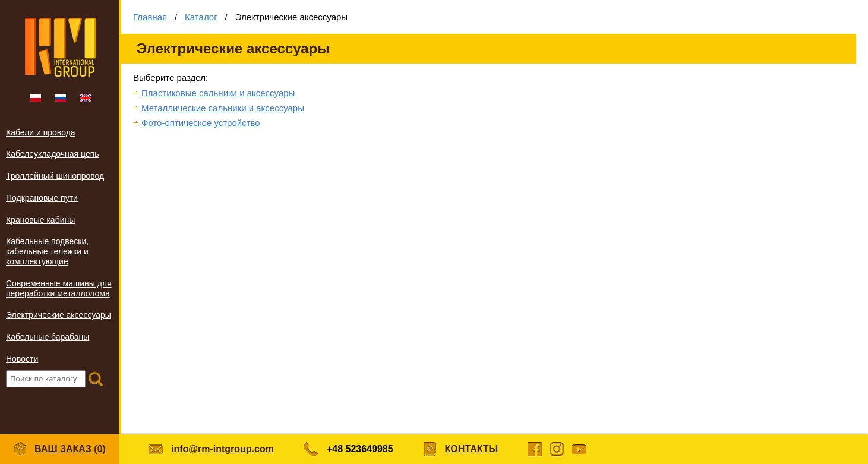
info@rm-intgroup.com (222, 449)
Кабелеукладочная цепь (53, 154)
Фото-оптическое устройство (201, 123)
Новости (22, 359)
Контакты (472, 449)
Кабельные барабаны (48, 337)
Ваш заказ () (59, 449)
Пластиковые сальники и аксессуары (218, 93)
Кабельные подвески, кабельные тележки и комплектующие (47, 251)
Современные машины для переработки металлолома (59, 288)
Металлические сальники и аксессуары (223, 108)
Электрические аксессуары (59, 315)
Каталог (201, 17)
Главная (150, 17)
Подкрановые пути (42, 198)
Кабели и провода (41, 132)
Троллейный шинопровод (55, 176)
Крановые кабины (40, 220)
